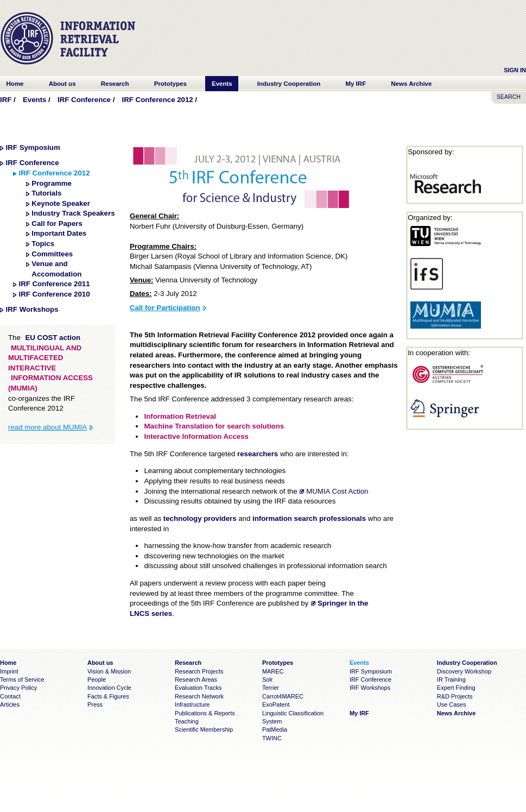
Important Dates (59, 233)
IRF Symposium (33, 147)
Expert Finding (456, 688)
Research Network (199, 696)
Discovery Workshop (464, 671)
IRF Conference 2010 (54, 294)
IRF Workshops (32, 309)
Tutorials (46, 193)
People (97, 679)
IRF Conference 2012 (158, 100)
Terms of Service (22, 679)
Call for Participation (165, 308)
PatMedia (275, 729)
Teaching (187, 721)
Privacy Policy (18, 688)
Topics (43, 244)
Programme (52, 183)
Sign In (515, 70)
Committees (52, 254)
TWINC (272, 738)
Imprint (9, 671)
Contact (10, 696)
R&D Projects (455, 696)
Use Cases (452, 704)
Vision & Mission (109, 671)
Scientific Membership (204, 729)
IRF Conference (84, 100)
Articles (10, 704)
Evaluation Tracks (198, 688)
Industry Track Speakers (73, 213)
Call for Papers (57, 224)
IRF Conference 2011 (54, 284)
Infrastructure (192, 704)
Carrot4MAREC (283, 696)
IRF (6, 100)
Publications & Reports (205, 713)
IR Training (451, 679)
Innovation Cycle (109, 688)
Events (34, 100)
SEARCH (509, 97)
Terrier (271, 688)
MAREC (273, 671)
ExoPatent (276, 704)
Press (95, 704)
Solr (267, 679)
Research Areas (196, 679)
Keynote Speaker (61, 203)
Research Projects (199, 671)
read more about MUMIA (47, 427)
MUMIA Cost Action (337, 491)
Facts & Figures (108, 696)
